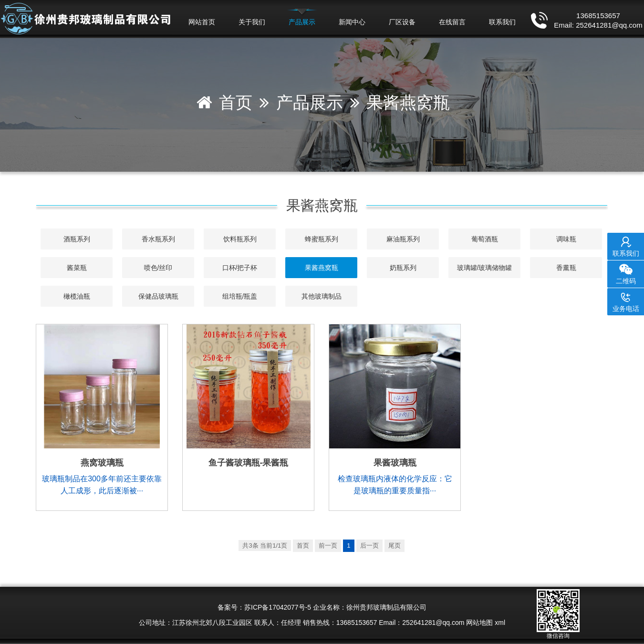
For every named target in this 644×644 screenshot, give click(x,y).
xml (500, 623)
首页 (236, 102)
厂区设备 (402, 22)
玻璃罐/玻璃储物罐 (485, 268)
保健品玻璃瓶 (158, 296)
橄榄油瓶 (77, 296)
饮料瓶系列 (240, 239)
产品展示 (302, 22)
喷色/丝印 (158, 268)
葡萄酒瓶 (485, 239)
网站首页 (202, 22)
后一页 (369, 545)
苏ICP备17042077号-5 (278, 607)
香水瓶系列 (158, 239)
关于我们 (252, 22)
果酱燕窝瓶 (408, 102)
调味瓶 (566, 239)
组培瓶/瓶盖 (240, 296)
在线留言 (452, 22)
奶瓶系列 (403, 268)
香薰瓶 (566, 268)
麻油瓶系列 (403, 239)
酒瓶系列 (77, 239)
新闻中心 (352, 22)
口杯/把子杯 (240, 268)
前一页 (328, 545)
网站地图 (479, 623)
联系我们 (502, 22)
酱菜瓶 (77, 268)
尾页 (395, 545)
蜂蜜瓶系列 (322, 239)
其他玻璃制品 (322, 296)
